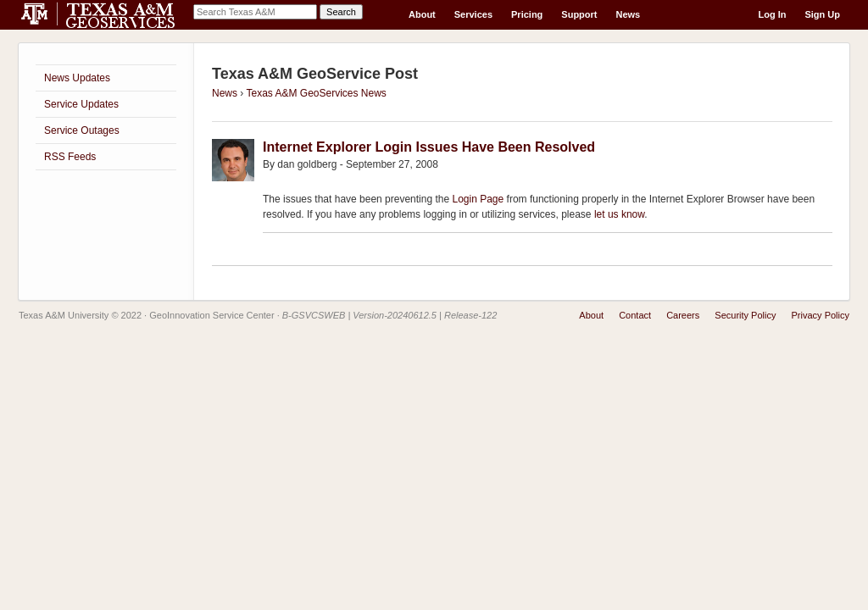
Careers (683, 315)
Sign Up (822, 14)
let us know (619, 214)
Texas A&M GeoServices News (316, 93)
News (629, 14)
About (422, 14)
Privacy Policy (821, 315)
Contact (635, 315)
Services (473, 14)
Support (579, 14)
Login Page (478, 199)
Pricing (527, 14)
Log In (772, 14)
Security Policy (745, 315)
